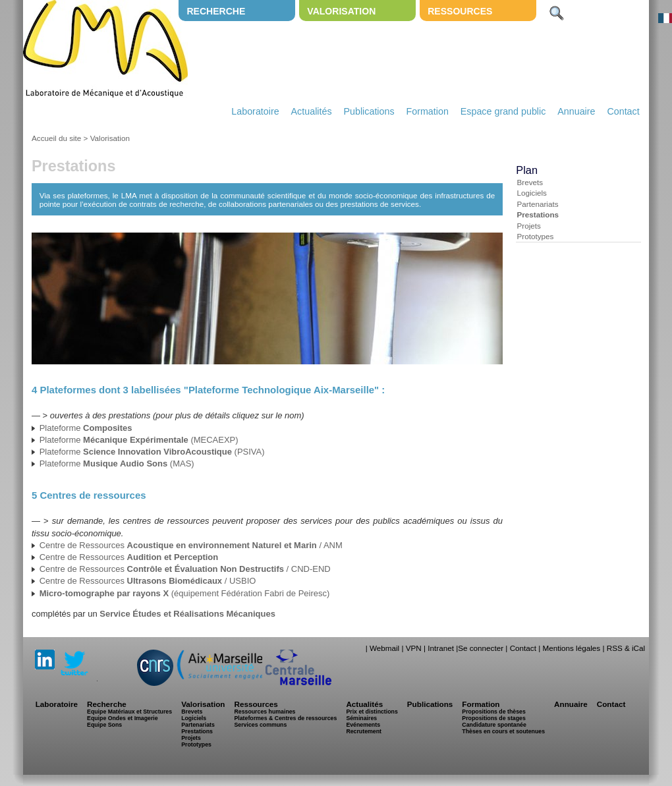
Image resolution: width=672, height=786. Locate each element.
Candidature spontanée (494, 725)
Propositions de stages (493, 718)
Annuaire (576, 111)
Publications (369, 111)
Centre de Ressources (129, 557)
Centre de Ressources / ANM (191, 545)
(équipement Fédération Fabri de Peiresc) (185, 593)
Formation (428, 111)
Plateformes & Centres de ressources (285, 718)
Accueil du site (56, 138)
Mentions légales (571, 648)
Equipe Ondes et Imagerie (123, 718)
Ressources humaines (265, 712)
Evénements (363, 725)
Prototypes (535, 236)
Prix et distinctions (372, 712)
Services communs (260, 725)
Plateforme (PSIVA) (152, 452)
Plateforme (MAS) (117, 463)
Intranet (441, 648)
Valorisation (341, 11)
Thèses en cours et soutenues (503, 731)
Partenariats (537, 204)
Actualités (312, 111)
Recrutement (364, 731)
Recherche (216, 11)
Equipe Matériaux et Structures (129, 712)
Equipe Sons (104, 725)
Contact (623, 111)
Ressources (460, 11)
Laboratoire (255, 111)
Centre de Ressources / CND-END (185, 569)
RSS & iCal (626, 648)
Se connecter (481, 648)
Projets (528, 226)
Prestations (538, 214)
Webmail (384, 648)
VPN (414, 648)
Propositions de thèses (493, 712)
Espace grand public (503, 111)
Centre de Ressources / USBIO (148, 581)
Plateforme (86, 428)
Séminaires (361, 718)
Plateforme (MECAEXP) (139, 440)
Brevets (530, 182)
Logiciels (531, 193)
